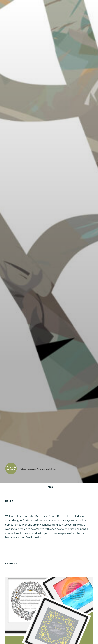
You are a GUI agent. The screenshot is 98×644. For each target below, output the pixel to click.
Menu (49, 487)
